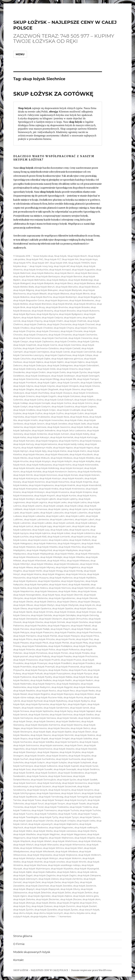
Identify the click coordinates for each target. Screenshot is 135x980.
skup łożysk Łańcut (23, 526)
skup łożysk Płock (39, 643)
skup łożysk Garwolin (68, 383)
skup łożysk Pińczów (44, 639)
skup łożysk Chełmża (35, 324)
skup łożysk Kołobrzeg (47, 468)
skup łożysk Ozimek (54, 622)
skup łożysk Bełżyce (57, 280)
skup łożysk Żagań (23, 875)
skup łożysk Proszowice (26, 660)
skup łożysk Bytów (31, 317)
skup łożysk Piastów (65, 632)
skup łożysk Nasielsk (79, 584)
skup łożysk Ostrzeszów (26, 619)
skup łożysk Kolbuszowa (39, 465)
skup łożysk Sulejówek (79, 762)
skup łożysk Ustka (86, 821)
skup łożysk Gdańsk (91, 383)
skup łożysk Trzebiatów (57, 807)
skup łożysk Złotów (46, 903)
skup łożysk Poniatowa (35, 653)
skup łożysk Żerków (82, 892)
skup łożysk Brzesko (79, 307)
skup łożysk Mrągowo (54, 574)
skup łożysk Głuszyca (61, 393)
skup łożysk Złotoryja (24, 903)
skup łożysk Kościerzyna (26, 478)
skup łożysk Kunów (66, 495)
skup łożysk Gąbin (47, 383)
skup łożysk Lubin (55, 516)
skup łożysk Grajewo (86, 406)
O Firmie (19, 944)
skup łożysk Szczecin (40, 786)
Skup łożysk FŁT (52, 259)
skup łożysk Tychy (49, 817)
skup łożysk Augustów (84, 270)
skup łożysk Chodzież (42, 328)
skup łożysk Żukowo (42, 906)
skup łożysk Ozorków (77, 622)
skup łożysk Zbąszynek (48, 889)
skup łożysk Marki (91, 543)
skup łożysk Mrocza (76, 574)
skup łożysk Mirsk (89, 564)
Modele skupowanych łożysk (32, 952)
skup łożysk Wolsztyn (24, 858)
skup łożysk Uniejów (65, 821)
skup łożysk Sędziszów (42, 711)
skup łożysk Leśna (77, 502)
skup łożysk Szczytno (82, 790)
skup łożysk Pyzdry (42, 677)
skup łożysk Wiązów (85, 838)
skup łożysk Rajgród (62, 687)
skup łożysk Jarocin (34, 424)
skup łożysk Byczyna (47, 314)
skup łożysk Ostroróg (88, 615)
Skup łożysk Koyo (89, 259)
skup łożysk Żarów (51, 882)
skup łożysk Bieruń (45, 287)
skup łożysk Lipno (79, 509)
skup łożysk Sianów (39, 715)
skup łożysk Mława (23, 567)
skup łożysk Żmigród (68, 903)
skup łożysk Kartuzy (24, 444)
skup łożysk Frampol (88, 379)
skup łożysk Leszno (32, 506)
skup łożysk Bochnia (41, 297)
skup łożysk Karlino (69, 441)
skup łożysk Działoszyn (63, 376)
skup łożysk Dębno (75, 362)
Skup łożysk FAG (35, 259)
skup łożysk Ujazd (23, 821)
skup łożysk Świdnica (88, 769)
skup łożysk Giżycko (45, 386)
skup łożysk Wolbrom (90, 855)
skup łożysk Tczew (31, 800)
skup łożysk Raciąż (83, 677)
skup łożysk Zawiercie (85, 886)
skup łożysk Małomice (45, 543)
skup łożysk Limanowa (35, 509)
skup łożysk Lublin (75, 516)
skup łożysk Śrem (74, 745)
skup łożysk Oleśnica (45, 602)
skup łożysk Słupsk (38, 738)
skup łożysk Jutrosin (59, 434)
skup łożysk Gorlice (61, 403)
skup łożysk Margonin (69, 543)
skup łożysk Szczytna (59, 790)
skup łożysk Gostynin (40, 406)
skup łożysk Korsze (68, 475)
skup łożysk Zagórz (67, 875)
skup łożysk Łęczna (79, 530)
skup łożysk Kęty (38, 451)
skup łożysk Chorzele (72, 331)
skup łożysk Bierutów (67, 287)
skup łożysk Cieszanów (80, 338)
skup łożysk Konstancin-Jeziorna (60, 472)
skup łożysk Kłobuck (39, 458)
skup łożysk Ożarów (33, 622)
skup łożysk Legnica (37, 502)
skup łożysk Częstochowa (58, 355)
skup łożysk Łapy (43, 526)
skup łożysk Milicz (56, 560)
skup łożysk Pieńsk (47, 636)
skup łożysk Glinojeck (67, 386)
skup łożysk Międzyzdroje (40, 554)
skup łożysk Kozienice (33, 482)
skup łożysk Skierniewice (34, 728)
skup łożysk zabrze (87, 872)
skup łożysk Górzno (82, 403)
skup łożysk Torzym (55, 803)
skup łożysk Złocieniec (48, 899)
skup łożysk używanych (40, 824)
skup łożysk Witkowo (31, 848)
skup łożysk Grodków (24, 410)
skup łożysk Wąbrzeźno (66, 824)
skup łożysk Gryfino (54, 413)
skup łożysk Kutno (87, 495)
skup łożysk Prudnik (49, 660)
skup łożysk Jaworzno (59, 427)
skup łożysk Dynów (77, 372)
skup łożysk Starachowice (39, 749)
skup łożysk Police (46, 649)
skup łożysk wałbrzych (86, 827)
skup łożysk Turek (67, 814)
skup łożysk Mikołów (74, 557)
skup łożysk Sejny (64, 711)
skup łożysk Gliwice (90, 386)
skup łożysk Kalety (80, 434)
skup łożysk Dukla (56, 372)
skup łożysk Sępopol (84, 711)
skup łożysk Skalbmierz (68, 721)
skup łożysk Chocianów (59, 324)
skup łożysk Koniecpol (72, 468)
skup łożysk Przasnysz (36, 663)
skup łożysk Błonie (80, 294)
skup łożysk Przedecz (84, 663)
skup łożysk (76, 266)
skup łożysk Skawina (72, 725)
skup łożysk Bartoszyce (48, 276)
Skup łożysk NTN (22, 263)
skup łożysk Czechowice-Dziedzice (41, 348)
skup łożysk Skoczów (59, 728)
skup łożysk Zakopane (89, 875)
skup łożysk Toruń (34, 803)
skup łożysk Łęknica (40, 533)
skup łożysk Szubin (92, 793)
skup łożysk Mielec (65, 554)
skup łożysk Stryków (70, 752)
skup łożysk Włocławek (42, 851)
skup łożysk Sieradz (67, 718)
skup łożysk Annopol (60, 270)
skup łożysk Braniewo (40, 304)
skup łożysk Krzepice (81, 492)
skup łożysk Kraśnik (65, 485)
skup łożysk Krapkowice (41, 485)
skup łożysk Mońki (33, 571)
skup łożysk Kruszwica (57, 492)
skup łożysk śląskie (62, 732)
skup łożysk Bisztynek (70, 290)
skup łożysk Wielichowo (65, 841)
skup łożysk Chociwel (84, 324)
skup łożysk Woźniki (32, 862)
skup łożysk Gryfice (32, 413)
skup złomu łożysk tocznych (48, 913)
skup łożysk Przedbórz (60, 663)
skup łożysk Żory (22, 906)
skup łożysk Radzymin (39, 687)
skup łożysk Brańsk (63, 304)
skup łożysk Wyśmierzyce (36, 869)
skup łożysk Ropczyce (62, 694)
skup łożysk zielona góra (86, 896)
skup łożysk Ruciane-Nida (49, 697)
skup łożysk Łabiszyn (86, 523)
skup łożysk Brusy (35, 307)
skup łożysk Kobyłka (84, 461)
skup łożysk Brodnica (85, 304)
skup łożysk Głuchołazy (37, 393)
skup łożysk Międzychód (39, 550)
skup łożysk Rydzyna (79, 701)
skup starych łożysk (89, 910)
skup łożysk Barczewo (87, 273)
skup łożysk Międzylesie (65, 550)
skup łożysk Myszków (49, 581)
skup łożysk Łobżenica (83, 533)
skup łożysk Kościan (89, 475)
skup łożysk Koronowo (46, 475)
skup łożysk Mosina (31, 574)
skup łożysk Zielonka (24, 899)
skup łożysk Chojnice (86, 328)
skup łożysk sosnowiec (52, 745)
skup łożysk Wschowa (35, 865)
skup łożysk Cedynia (52, 317)
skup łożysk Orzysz (86, 612)
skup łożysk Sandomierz (56, 708)
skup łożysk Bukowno (88, 311)
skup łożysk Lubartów (76, 513)
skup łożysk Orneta (43, 612)
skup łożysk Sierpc (23, 721)
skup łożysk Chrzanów (60, 335)
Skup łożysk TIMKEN (79, 263)
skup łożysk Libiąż (74, 506)
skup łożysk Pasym (61, 629)
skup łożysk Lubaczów (52, 513)
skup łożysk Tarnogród (76, 797)
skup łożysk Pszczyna (36, 670)
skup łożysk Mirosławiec (66, 564)
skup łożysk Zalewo (49, 879)
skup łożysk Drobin (36, 372)
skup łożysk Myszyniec (73, 581)
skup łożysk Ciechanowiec (27, 338)
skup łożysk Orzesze (65, 612)
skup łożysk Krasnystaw (26, 489)
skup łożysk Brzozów (65, 311)
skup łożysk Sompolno (67, 742)
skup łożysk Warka (43, 831)
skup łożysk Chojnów (24, 331)
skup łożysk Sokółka (43, 742)
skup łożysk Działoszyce (38, 376)
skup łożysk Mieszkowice (26, 557)
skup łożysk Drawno (67, 369)
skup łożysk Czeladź (70, 348)
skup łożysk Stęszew (48, 752)
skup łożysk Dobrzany (25, 369)
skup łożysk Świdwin (46, 773)
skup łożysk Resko (85, 691)
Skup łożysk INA (70, 259)
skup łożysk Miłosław (42, 564)
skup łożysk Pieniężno (25, 636)
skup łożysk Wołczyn (47, 858)
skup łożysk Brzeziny (42, 311)
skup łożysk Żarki (32, 882)
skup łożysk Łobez (61, 533)
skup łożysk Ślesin (82, 732)
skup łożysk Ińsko (74, 420)
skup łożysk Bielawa (84, 283)
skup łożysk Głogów (24, 389)
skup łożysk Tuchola (68, 810)
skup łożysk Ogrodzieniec (62, 598)
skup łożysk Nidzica (38, 588)
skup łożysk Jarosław (56, 424)
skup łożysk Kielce (57, 451)
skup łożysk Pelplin (81, 629)
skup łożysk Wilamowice (73, 845)
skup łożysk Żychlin (24, 910)
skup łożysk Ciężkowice (41, 341)
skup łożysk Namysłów (36, 584)
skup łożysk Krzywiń (45, 495)
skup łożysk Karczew (24, 441)
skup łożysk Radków (41, 680)
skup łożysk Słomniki (63, 735)
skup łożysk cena (73, 317)
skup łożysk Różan (84, 694)
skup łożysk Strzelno (57, 756)
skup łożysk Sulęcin (35, 762)
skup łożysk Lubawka (34, 516)
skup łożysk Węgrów (37, 838)
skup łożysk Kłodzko (84, 458)
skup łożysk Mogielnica (68, 567)
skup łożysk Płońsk (59, 643)
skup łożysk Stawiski (86, 749)
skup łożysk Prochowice (85, 656)
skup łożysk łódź (38, 537)
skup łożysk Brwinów (57, 307)
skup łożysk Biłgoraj (24, 290)
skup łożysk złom (91, 899)
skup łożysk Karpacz (90, 441)
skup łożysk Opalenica (40, 608)
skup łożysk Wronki (76, 862)
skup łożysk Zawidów (61, 886)
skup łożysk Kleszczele (57, 454)
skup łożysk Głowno (70, 389)
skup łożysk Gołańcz (85, 400)
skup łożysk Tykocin (90, 817)
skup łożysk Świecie (37, 776)
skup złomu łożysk (23, 913)
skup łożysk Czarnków (70, 345)
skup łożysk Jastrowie (35, 427)
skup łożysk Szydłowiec (26, 797)
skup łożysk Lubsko (42, 523)
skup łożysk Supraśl (69, 766)
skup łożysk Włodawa (67, 851)
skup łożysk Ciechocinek (55, 338)
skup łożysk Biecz (64, 283)
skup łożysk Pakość (81, 626)
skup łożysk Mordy (73, 571)
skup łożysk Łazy (41, 530)
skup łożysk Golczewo (69, 396)
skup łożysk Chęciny (32, 321)
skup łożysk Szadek (87, 780)
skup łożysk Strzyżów (79, 756)
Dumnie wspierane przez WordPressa (91, 970)
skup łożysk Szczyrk (37, 790)
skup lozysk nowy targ (41, 266)
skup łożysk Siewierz (44, 721)
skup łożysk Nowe (87, 591)
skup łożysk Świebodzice (71, 773)
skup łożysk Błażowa (58, 294)
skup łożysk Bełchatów (34, 280)
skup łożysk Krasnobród (89, 485)
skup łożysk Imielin (28, 420)
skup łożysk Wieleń (41, 841)
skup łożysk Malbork (80, 540)
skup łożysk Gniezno (24, 396)
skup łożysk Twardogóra (26, 817)
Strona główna (23, 936)
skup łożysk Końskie (31, 472)
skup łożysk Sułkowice (46, 766)
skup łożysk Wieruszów (47, 845)
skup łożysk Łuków (58, 540)
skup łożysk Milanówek (34, 560)
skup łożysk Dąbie (41, 359)
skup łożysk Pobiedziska (35, 646)
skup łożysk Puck (78, 670)
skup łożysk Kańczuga (86, 437)
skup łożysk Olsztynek (67, 605)
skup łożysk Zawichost (37, 886)
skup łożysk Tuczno (23, 814)
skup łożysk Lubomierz (62, 519)
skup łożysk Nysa (51, 595)
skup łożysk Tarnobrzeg (51, 797)
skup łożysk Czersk (60, 352)
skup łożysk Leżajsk (53, 506)
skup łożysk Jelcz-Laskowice (71, 430)
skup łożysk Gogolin (46, 396)
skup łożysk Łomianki (59, 537)
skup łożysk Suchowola (68, 759)
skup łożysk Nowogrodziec (27, 595)
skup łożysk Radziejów (68, 684)
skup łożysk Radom (83, 680)
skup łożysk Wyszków (62, 869)
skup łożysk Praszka (61, 656)
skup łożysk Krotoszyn (33, 492)
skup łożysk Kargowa (47, 441)
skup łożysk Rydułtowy (55, 701)
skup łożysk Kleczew (33, 454)
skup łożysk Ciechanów (85, 335)
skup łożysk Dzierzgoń (88, 376)
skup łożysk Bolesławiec (82, 300)
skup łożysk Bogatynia (90, 297)
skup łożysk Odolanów (36, 598)
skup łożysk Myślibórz (85, 578)
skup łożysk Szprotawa (48, 793)
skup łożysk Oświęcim (50, 619)
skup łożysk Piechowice (89, 632)
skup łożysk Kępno (84, 448)
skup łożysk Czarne (47, 345)
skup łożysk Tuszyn (88, 814)
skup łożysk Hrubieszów (37, 417)
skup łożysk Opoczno (85, 608)
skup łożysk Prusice (71, 660)
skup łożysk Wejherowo (61, 838)
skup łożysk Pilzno (23, 639)
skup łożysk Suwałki (42, 769)
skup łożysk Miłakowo (78, 560)
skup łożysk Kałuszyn (38, 437)
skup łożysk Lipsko (30, 513)
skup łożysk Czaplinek (25, 345)
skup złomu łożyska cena (77, 913)
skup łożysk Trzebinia (81, 807)
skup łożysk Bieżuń (89, 287)
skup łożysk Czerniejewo (37, 352)
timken (52, 916)
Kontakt (19, 960)
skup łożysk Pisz (84, 639)
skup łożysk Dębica (33, 362)
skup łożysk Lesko (57, 502)
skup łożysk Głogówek (47, 389)
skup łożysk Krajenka (81, 482)
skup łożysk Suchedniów (42, 759)
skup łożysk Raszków (24, 691)
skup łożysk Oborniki (72, 595)
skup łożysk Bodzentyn (65, 297)
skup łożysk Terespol (53, 800)
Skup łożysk (60, 256)
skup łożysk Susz (22, 769)
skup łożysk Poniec (58, 653)
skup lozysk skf (61, 266)
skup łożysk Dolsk (46, 369)
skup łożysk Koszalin (73, 478)
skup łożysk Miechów (70, 547)
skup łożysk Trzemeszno (44, 810)
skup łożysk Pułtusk (32, 673)
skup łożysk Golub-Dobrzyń (59, 400)
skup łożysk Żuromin (64, 906)
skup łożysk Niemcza (60, 588)
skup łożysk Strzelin (35, 756)
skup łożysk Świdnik (24, 773)
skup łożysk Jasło (77, 424)
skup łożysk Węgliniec (48, 834)
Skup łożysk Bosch (77, 256)
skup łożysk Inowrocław (51, 420)
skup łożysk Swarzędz (65, 769)
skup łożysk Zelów (61, 892)
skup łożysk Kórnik (23, 475)
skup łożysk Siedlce (84, 715)
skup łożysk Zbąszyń (24, 889)
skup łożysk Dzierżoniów (26, 379)
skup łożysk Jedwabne (44, 430)
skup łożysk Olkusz (23, 605)
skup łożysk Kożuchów (57, 482)
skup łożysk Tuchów (90, 810)
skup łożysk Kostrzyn (50, 478)
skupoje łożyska (39, 916)
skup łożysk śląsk (42, 732)
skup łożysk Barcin (64, 273)
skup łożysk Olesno (67, 602)
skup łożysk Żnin (88, 903)
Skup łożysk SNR (58, 263)
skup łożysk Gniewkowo (86, 393)
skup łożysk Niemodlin (83, 588)
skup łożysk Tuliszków (46, 814)
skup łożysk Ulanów (43, 821)
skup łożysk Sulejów (56, 762)
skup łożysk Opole (23, 612)
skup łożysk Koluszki (24, 468)
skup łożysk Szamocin (25, 783)
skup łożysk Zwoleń (86, 906)
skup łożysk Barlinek (24, 276)
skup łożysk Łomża (81, 537)
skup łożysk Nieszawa (46, 591)
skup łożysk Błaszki (37, 294)
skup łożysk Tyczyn (69, 817)
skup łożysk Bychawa (24, 314)
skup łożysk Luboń (85, 519)
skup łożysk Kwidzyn (24, 499)
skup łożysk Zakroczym (25, 879)
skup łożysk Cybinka (88, 341)
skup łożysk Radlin (62, 680)
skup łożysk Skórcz (80, 728)
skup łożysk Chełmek (75, 321)
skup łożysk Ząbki (23, 872)
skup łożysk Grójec (46, 410)
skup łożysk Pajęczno (59, 626)
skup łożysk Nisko (67, 591)
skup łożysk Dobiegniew (60, 365)
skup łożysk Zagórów (45, 875)
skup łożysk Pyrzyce (82, 673)
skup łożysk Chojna (64, 328)
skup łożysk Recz (66, 691)
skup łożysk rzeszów (32, 708)
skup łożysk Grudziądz (69, 410)
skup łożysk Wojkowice (65, 855)
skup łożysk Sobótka (81, 738)
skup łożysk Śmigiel (59, 738)
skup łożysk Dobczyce (35, 365)
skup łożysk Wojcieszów (40, 855)
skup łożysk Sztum (71, 793)
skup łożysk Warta (87, 831)
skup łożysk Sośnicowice (26, 745)
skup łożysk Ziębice (62, 896)
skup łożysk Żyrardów (46, 910)
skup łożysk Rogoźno (39, 694)
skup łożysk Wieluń (23, 845)
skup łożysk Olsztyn (44, 605)
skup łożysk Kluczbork (81, 454)
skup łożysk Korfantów (89, 472)
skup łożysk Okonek (87, 598)
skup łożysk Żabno (67, 872)
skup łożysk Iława (60, 417)
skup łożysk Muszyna (37, 578)
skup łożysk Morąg (53, 571)
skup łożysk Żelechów (40, 892)
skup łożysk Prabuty (40, 656)
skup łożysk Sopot (89, 742)
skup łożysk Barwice (71, 276)
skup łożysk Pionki (65, 639)
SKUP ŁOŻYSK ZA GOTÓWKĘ (53, 94)
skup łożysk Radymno (44, 684)
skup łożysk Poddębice (60, 646)
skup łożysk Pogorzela (85, 646)
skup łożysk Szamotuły (49, 783)
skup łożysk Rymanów (37, 704)
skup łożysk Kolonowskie (85, 465)
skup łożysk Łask (81, 526)
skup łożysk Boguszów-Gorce (29, 300)
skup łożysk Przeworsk (67, 667)
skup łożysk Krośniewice (72, 489)
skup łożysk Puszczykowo (57, 673)
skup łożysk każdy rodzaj (71, 444)
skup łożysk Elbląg (50, 379)
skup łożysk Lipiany (58, 509)
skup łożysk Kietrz (77, 451)
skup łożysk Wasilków (25, 834)
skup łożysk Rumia (73, 697)
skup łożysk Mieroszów (87, 554)
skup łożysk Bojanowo (57, 300)
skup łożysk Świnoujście (43, 780)
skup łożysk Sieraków (89, 718)
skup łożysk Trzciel (34, 807)
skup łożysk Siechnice (61, 715)
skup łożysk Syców (67, 780)
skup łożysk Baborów (43, 273)
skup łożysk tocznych (75, 800)
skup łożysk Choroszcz (48, 331)
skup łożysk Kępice (63, 448)
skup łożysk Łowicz (38, 540)
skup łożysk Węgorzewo (74, 834)
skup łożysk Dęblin (54, 362)
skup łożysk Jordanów (36, 434)
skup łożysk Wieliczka (90, 841)
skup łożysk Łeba (59, 530)
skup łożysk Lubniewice (37, 519)
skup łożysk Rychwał (32, 701)
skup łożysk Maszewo (24, 547)
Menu (20, 54)
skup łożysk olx (87, 605)
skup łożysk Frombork (25, 383)
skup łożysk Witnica (53, 848)
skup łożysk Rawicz (46, 691)
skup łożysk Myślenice (61, 578)
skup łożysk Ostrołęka (64, 615)
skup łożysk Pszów (58, 670)
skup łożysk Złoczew (71, 899)
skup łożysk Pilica (90, 636)
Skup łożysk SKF (40, 263)
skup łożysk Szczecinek (64, 786)
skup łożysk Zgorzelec (39, 896)
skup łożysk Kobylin (62, 461)
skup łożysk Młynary (44, 567)
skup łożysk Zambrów (71, 879)
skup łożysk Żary (70, 882)
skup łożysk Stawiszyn (25, 752)
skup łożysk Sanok (80, 708)
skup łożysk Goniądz (39, 403)
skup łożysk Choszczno (36, 335)
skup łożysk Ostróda (41, 615)
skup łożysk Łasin (62, 526)
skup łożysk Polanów (24, 649)
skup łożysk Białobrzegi (80, 280)
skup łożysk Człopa (82, 355)
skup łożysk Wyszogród (87, 869)
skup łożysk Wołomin (70, 858)
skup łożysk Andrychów (36, 270)
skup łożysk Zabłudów (44, 872)
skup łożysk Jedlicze (82, 427)
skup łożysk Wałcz (23, 831)
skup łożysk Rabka (63, 677)
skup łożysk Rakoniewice (86, 687)
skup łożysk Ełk (68, 379)
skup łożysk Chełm (53, 321)
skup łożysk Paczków (36, 626)
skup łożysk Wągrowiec (61, 827)
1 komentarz (65, 916)
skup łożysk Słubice (85, 735)
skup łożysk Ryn (58, 704)
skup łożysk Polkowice (68, 649)
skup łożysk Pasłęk (40, 629)
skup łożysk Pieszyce (69, 636)
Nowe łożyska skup (43, 256)
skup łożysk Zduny (70, 889)
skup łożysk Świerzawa (60, 776)
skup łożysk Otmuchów (75, 619)
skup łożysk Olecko (23, 602)
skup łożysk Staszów (64, 749)
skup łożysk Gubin (74, 413)
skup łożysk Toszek (76, 803)
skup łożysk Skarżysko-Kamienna (43, 725)
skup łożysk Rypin (77, 704)
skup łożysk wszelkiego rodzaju (64, 865)
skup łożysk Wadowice (36, 827)
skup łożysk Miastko (47, 547)
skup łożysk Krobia (49, 489)
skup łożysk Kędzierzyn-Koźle (37, 448)
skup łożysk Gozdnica (63, 406)
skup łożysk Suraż (89, 766)
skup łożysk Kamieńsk (62, 437)
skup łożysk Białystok (43, 283)
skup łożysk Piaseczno (42, 632)
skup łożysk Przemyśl (44, 667)
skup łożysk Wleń (74, 848)
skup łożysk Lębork (46, 499)
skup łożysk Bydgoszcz (71, 314)
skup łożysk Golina (34, 400)
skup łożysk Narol (58, 584)
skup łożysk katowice (46, 444)
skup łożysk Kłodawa (61, 458)
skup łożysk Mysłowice (25, 581)
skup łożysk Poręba (79, 653)
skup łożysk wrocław (54, 862)
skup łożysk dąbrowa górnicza (67, 359)
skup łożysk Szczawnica (74, 783)
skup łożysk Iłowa (79, 417)
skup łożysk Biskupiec (46, 290)
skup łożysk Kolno (62, 465)
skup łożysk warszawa (65, 831)
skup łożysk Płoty (79, 643)
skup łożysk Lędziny (67, 499)
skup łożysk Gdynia (23, 386)
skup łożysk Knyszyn (40, 461)
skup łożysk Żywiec (68, 910)
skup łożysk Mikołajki (51, 557)
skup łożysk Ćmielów (66, 341)
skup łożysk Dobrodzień (86, 365)
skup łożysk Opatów (63, 608)
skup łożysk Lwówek (64, 523)
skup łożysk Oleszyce (89, 602)
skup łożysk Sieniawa (45, 718)
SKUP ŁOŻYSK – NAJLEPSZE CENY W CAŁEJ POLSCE (41, 970)
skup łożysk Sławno (41, 735)
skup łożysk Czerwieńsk (83, 352)
